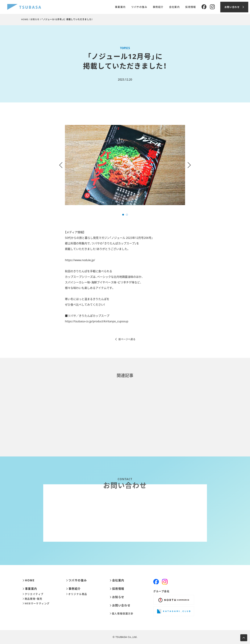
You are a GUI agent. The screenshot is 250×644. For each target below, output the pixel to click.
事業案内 (120, 7)
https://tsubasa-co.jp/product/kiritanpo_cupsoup (97, 321)
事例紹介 (158, 7)
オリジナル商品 (77, 594)
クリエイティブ (33, 594)
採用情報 (191, 7)
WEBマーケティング (36, 603)
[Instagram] (212, 7)
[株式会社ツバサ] (24, 7)
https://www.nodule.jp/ (80, 260)
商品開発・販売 (32, 599)
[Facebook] (204, 7)
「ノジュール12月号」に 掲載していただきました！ (67, 19)
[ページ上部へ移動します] (244, 638)
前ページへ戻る (125, 339)
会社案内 (174, 7)
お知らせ (35, 19)
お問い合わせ (120, 605)
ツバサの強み (139, 7)
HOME (25, 19)
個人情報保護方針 (122, 614)
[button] (123, 215)
